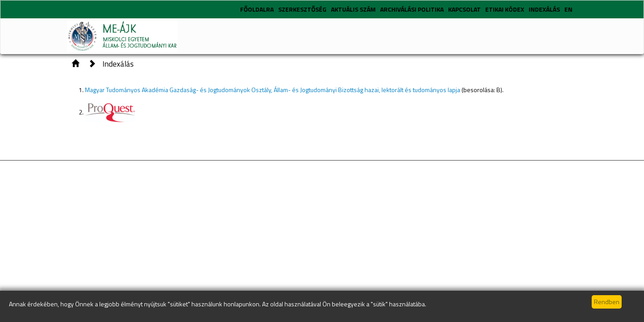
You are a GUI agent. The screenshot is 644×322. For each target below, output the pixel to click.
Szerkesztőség (302, 9)
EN (568, 9)
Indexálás (544, 9)
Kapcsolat (464, 9)
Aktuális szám (353, 9)
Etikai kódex (505, 9)
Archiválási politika (412, 9)
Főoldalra (257, 9)
